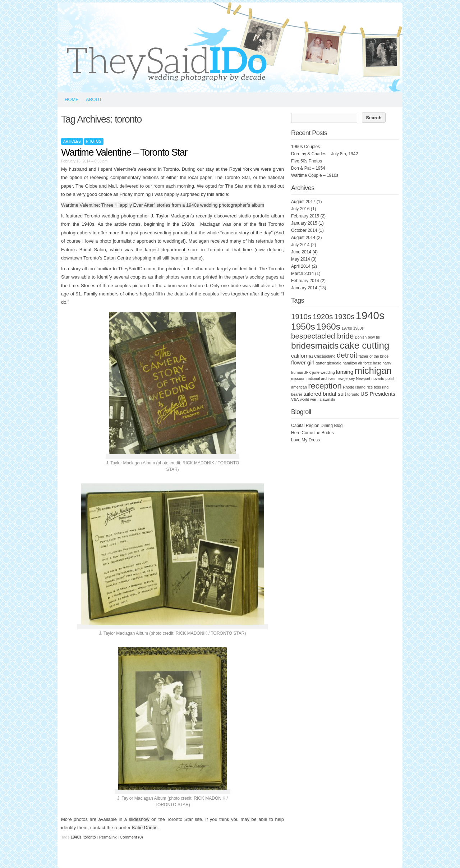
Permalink (108, 837)
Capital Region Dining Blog (317, 426)
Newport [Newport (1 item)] (363, 378)
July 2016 (300, 209)
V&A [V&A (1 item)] (295, 399)
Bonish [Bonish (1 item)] (361, 337)
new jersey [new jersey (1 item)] (346, 378)
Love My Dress (305, 440)
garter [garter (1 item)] (321, 363)
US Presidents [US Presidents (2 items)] (378, 394)
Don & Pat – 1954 (308, 168)
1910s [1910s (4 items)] (301, 316)
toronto (89, 837)
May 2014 (301, 259)
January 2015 (304, 223)
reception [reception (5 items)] (325, 386)
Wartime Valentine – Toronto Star (124, 152)
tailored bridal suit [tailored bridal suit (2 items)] (325, 394)
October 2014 (304, 230)
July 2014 (300, 245)
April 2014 (301, 266)
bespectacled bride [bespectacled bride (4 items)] (322, 336)
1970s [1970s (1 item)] (347, 328)
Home (72, 99)
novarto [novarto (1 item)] (378, 378)
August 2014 (303, 238)
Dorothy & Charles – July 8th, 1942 (325, 154)
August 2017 (303, 202)
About (94, 99)
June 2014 (301, 252)
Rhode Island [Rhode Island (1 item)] (354, 387)
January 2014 (304, 288)
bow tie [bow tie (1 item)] (374, 337)
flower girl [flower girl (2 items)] (303, 362)
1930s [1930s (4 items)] (344, 316)
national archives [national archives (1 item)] (321, 378)
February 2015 (305, 216)
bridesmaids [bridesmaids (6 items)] (315, 346)
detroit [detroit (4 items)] (347, 355)
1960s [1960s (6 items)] (328, 327)
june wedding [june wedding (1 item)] (324, 372)
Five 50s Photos (307, 161)
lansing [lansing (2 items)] (345, 372)
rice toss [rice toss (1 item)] (374, 387)
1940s (76, 837)
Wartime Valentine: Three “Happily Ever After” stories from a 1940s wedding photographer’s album (163, 205)
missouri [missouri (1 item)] (298, 378)
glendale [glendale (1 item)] (334, 363)
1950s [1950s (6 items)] (303, 327)
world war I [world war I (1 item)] (309, 399)
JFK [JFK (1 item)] (308, 372)
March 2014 (302, 274)
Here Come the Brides (312, 433)
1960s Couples (305, 147)
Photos (94, 141)
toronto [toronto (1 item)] (353, 394)
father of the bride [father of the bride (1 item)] (374, 356)
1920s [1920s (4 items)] (323, 316)
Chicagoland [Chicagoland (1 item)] (325, 356)
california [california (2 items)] (302, 356)
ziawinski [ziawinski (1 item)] (328, 399)
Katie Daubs (145, 828)
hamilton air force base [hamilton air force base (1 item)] (362, 363)
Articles (72, 141)
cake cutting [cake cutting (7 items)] (365, 345)
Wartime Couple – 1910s (315, 175)
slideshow (139, 819)
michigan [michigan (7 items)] (373, 371)
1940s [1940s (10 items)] (370, 315)
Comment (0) (132, 837)
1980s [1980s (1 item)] (358, 328)
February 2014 (305, 281)
